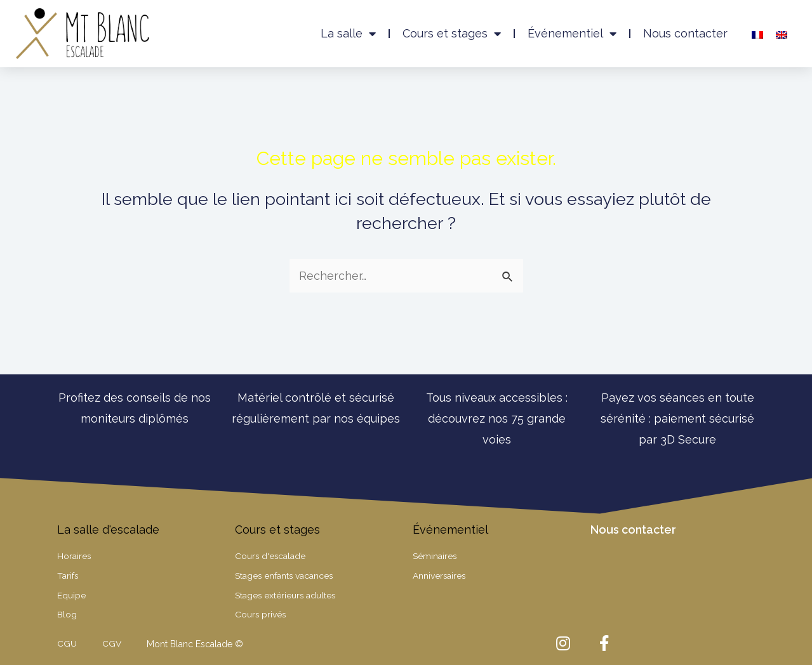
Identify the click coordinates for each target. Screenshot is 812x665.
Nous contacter (685, 33)
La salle (348, 34)
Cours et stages (452, 34)
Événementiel (572, 34)
